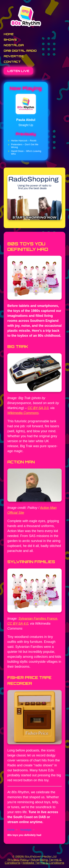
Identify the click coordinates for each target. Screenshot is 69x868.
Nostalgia (14, 45)
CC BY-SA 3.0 (38, 408)
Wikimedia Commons (23, 413)
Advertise (14, 56)
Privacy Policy (18, 860)
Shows (10, 40)
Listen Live (18, 71)
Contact (12, 62)
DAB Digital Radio (20, 51)
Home (9, 34)
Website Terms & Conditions (43, 863)
